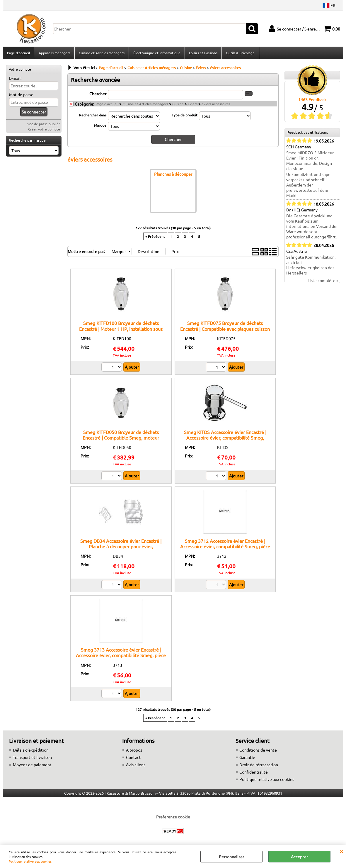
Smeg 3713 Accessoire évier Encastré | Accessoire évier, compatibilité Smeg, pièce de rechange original (121, 657)
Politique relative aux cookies (30, 861)
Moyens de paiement (32, 766)
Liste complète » (323, 282)
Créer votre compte (44, 131)
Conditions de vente (258, 752)
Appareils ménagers (54, 54)
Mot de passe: (22, 96)
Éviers (193, 106)
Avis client (136, 766)
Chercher (98, 95)
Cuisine (178, 106)
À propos (134, 752)
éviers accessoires (216, 106)
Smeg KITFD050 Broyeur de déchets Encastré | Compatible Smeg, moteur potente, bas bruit (121, 439)
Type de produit (185, 117)
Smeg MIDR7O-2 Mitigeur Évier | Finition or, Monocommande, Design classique (310, 162)
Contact (133, 759)
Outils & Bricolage (240, 54)
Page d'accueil (18, 54)
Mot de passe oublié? (43, 126)
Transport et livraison (32, 759)
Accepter (299, 857)
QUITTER (341, 851)
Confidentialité (254, 774)
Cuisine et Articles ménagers (101, 54)
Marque (100, 127)
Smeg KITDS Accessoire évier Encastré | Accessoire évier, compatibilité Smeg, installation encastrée (225, 439)
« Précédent (155, 238)
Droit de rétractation (259, 766)
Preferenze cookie (173, 818)
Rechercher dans (93, 117)
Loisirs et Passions (203, 54)
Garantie (247, 759)
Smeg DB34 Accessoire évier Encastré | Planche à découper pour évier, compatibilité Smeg (121, 548)
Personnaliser (231, 857)
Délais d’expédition (31, 752)
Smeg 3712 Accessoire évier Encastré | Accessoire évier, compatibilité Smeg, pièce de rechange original (225, 548)
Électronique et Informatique (156, 54)
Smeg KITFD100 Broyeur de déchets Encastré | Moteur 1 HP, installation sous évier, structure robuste (121, 330)
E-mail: (15, 80)
